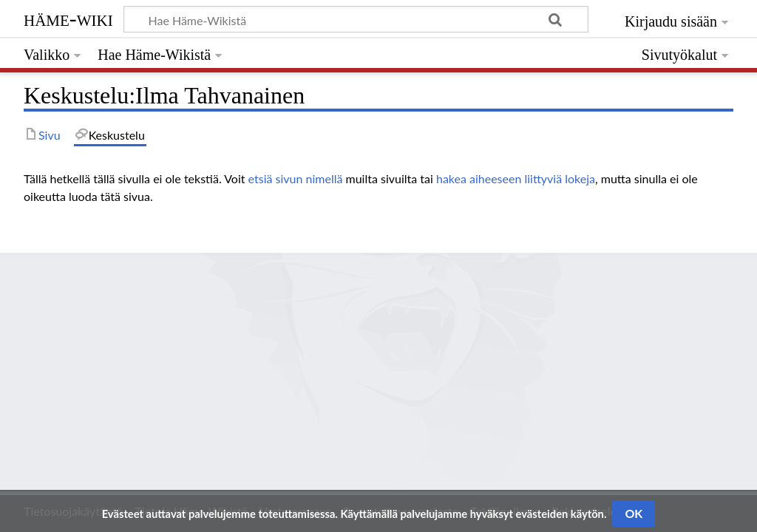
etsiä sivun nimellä (296, 178)
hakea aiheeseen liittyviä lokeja (516, 178)
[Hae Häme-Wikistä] (356, 19)
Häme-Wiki (68, 18)
